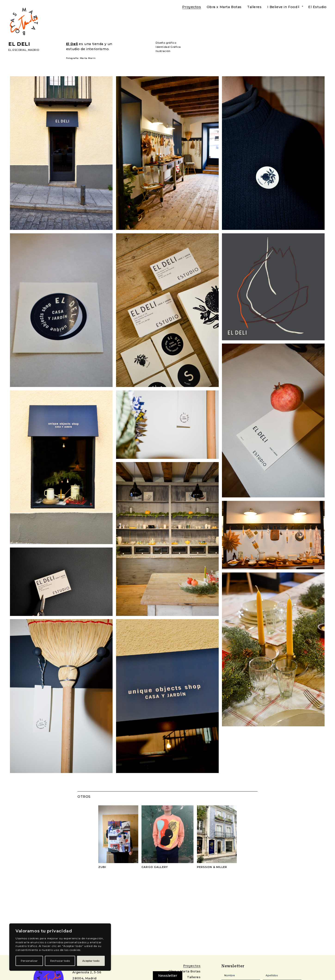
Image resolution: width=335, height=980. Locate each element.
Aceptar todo (91, 961)
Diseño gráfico (166, 43)
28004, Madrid (85, 978)
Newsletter (168, 976)
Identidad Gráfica (168, 47)
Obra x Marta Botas (224, 7)
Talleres (254, 7)
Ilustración (163, 51)
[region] (60, 947)
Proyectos (192, 7)
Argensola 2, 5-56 (87, 972)
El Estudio (317, 7)
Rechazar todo (60, 961)
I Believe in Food (282, 7)
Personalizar (29, 961)
